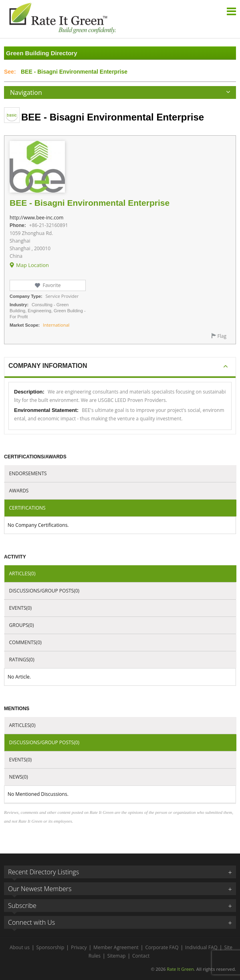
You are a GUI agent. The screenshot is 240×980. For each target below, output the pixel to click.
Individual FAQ (201, 947)
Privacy (79, 947)
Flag (222, 336)
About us (20, 947)
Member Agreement (116, 947)
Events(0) (21, 608)
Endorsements (28, 473)
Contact (141, 956)
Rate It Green (180, 969)
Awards (19, 491)
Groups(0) (22, 625)
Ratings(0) (22, 660)
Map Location (32, 265)
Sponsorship (50, 947)
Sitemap (117, 956)
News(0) (19, 777)
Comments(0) (25, 642)
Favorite (51, 285)
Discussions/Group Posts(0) (44, 591)
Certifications (27, 508)
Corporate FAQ (162, 947)
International (56, 325)
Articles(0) (22, 573)
